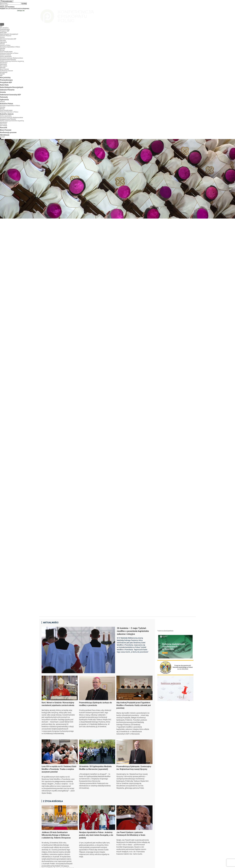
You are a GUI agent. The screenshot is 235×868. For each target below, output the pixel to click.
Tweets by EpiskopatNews (165, 631)
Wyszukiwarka (7, 1)
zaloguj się (21, 10)
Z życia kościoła (53, 801)
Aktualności (51, 623)
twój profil (5, 5)
